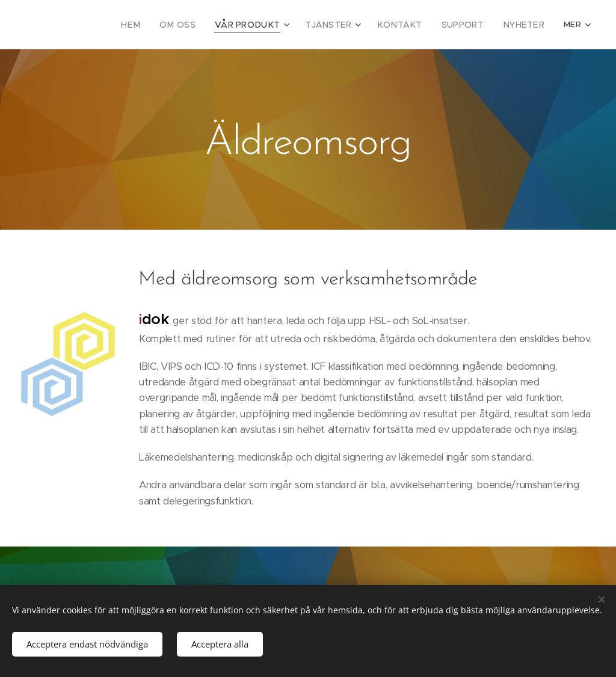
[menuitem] (130, 25)
